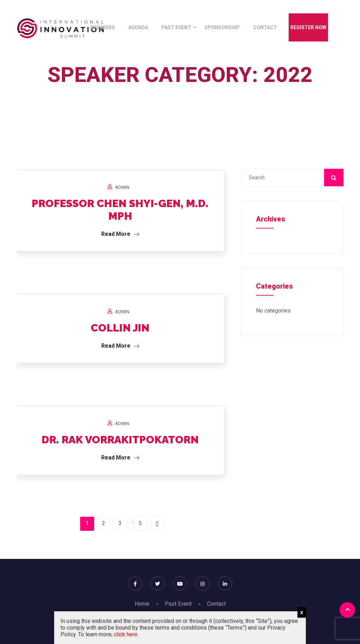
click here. (126, 634)
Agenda (138, 27)
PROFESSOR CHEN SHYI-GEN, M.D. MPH (120, 210)
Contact (265, 27)
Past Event (176, 27)
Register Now (308, 27)
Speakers (102, 27)
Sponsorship (222, 27)
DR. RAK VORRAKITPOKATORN (120, 440)
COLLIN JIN (120, 328)
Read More (120, 234)
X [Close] (302, 613)
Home (178, 91)
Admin (122, 187)
